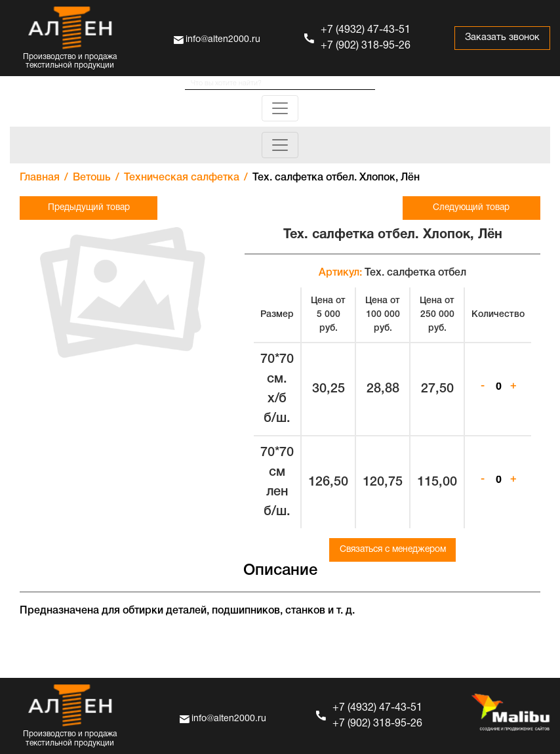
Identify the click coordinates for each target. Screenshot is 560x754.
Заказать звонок (501, 38)
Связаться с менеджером (392, 550)
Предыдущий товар (85, 208)
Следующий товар (475, 208)
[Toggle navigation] (280, 108)
